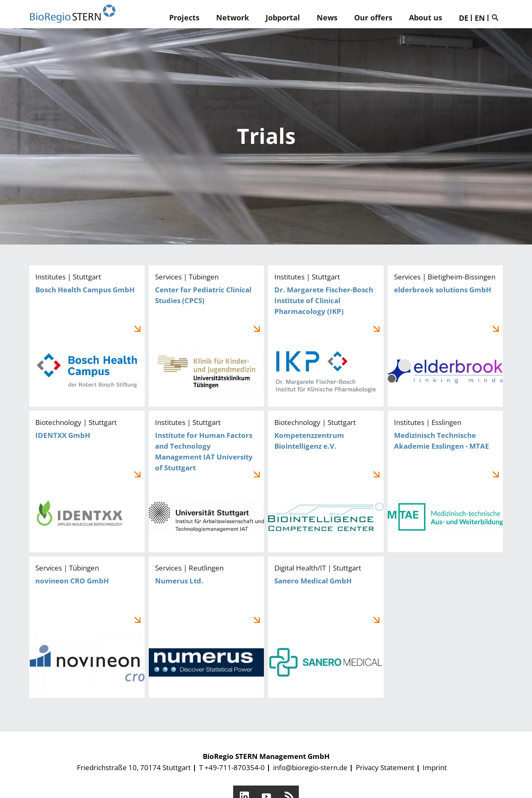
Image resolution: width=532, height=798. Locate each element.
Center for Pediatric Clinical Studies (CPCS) (207, 336)
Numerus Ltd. (207, 627)
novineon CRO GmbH (87, 627)
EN (480, 18)
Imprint (435, 767)
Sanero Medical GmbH (326, 627)
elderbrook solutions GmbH (446, 336)
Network (233, 17)
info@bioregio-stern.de (310, 767)
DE (464, 18)
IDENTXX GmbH (87, 482)
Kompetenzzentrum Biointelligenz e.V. (326, 482)
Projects (184, 17)
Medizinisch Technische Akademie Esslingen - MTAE (446, 482)
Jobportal (283, 17)
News (327, 17)
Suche (497, 17)
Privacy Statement (385, 767)
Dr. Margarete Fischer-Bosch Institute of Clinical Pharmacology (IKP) (326, 336)
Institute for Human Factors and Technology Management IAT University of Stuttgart (207, 482)
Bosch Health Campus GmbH (87, 336)
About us (426, 17)
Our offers (373, 17)
